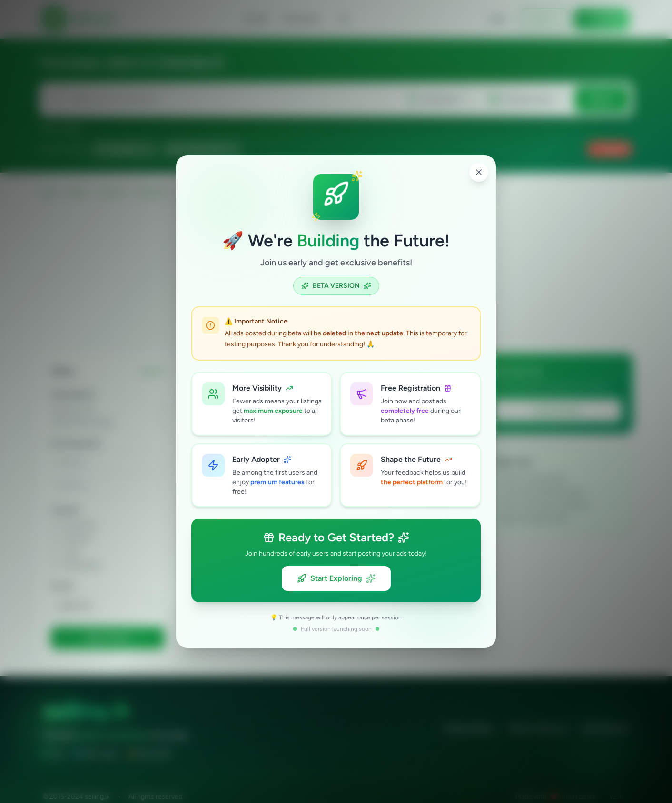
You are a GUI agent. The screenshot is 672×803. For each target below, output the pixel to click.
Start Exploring (336, 578)
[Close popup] (479, 172)
